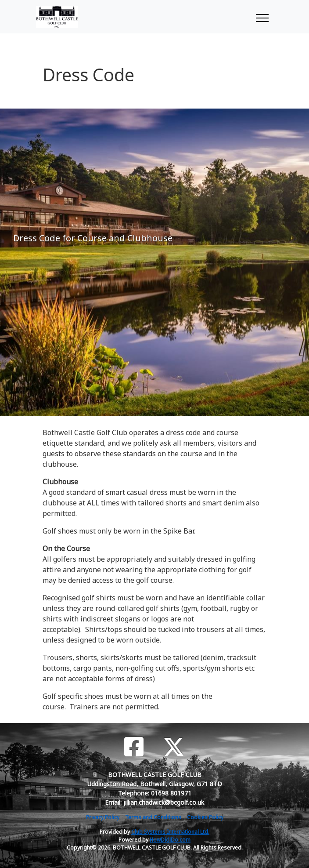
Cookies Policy (205, 817)
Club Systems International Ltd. (170, 832)
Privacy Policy (103, 817)
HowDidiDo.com (170, 840)
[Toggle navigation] (262, 17)
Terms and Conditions (153, 817)
